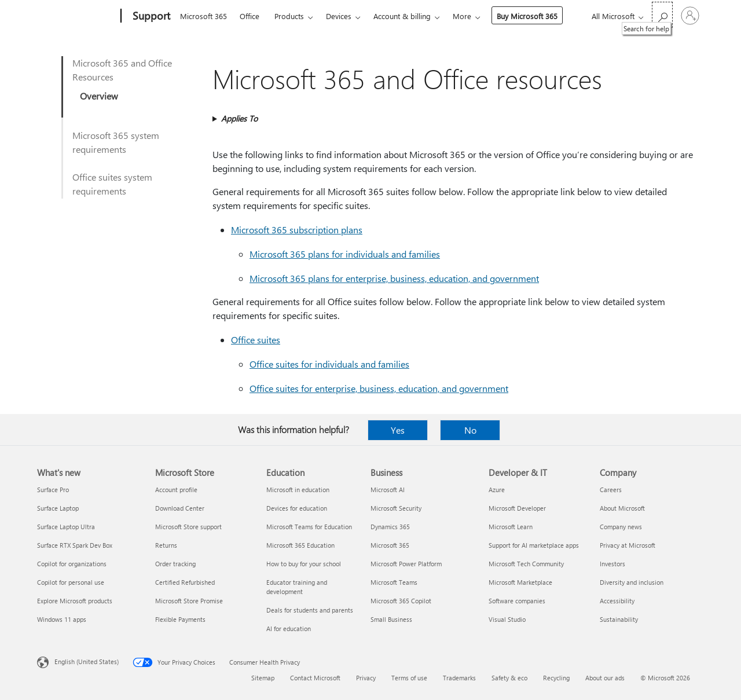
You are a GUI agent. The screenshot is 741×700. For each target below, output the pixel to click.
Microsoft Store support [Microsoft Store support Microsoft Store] (188, 527)
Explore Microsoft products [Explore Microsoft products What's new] (75, 601)
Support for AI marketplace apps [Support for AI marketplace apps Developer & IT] (534, 545)
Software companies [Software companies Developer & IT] (517, 601)
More (462, 16)
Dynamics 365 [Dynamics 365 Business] (390, 527)
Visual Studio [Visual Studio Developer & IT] (507, 619)
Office (250, 16)
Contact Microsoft (315, 678)
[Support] (150, 16)
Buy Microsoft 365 (527, 16)
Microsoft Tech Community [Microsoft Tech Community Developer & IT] (526, 564)
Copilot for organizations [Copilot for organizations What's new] (72, 564)
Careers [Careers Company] (611, 490)
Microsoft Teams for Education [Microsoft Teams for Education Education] (309, 527)
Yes (398, 430)
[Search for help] (662, 15)
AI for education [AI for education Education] (289, 628)
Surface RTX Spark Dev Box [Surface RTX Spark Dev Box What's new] (75, 545)
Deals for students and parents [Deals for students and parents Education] (310, 610)
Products (289, 16)
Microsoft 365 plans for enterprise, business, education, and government (394, 278)
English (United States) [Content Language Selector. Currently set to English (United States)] (87, 661)
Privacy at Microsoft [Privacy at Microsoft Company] (628, 545)
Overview (99, 96)
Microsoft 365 (203, 16)
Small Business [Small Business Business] (391, 619)
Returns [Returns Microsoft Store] (166, 545)
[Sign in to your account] (690, 16)
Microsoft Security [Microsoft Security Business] (396, 508)
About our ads (605, 678)
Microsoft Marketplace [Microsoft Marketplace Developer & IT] (520, 582)
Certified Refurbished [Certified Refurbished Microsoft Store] (185, 582)
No (470, 430)
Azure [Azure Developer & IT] (497, 490)
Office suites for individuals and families (329, 364)
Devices (339, 16)
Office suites (256, 340)
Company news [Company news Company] (621, 527)
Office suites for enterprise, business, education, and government (379, 388)
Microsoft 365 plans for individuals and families (345, 254)
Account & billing (402, 16)
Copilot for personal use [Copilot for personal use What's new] (71, 582)
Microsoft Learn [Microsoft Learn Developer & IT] (511, 527)
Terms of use (409, 678)
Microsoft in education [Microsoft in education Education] (298, 490)
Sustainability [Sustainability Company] (619, 619)
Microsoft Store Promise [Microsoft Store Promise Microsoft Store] (189, 601)
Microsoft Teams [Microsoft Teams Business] (394, 582)
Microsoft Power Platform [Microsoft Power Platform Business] (406, 564)
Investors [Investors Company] (612, 564)
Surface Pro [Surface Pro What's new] (53, 490)
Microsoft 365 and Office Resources (122, 70)
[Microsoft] (77, 16)
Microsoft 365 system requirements (116, 142)
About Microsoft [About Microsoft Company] (622, 508)
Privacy (366, 678)
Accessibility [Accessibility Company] (617, 601)
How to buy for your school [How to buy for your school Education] (304, 564)
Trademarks (459, 678)
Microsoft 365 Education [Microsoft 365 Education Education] (300, 545)
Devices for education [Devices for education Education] (297, 508)
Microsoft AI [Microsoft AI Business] (388, 490)
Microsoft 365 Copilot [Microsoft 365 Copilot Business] (401, 601)
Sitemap (263, 678)
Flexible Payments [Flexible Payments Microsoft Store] (180, 619)
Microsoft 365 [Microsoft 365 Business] (390, 545)
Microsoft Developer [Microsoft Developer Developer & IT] (517, 508)
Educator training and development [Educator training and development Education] (297, 587)
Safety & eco (509, 678)
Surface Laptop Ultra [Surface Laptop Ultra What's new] (66, 527)
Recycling (556, 678)
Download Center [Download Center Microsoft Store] (180, 508)
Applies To (239, 118)
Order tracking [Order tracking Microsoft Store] (175, 564)
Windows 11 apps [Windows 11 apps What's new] (62, 619)
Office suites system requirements (112, 184)
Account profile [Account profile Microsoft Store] (176, 490)
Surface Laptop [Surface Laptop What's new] (58, 508)
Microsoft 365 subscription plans (297, 230)
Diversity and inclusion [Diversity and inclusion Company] (632, 582)
